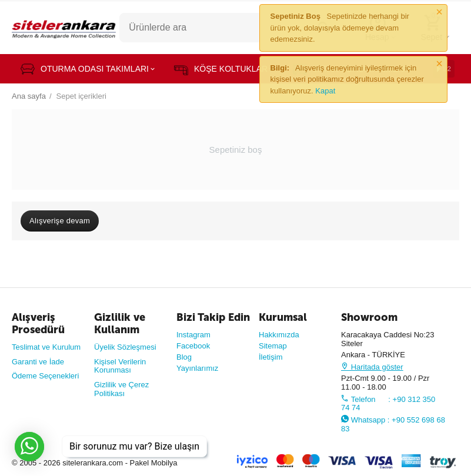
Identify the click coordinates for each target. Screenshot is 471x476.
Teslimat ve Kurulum (46, 347)
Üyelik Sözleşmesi (125, 347)
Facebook (193, 346)
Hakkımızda (279, 335)
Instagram (193, 335)
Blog (184, 357)
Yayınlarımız (197, 368)
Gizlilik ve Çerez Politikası (121, 389)
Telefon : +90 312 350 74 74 (388, 404)
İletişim (271, 357)
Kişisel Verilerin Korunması (120, 366)
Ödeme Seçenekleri (45, 376)
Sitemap (273, 346)
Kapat (325, 91)
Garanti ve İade (38, 362)
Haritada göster (372, 367)
